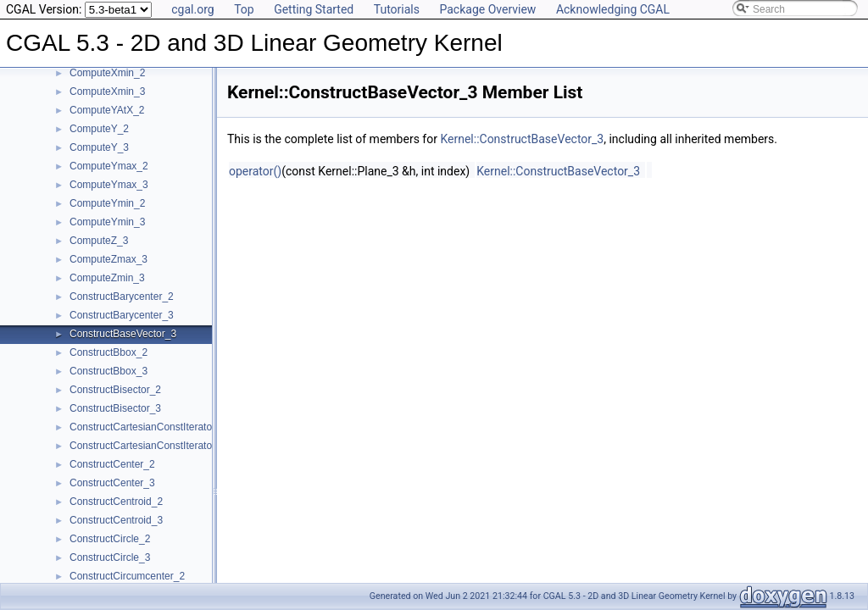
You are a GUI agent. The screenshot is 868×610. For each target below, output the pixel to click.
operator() (255, 171)
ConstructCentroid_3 (116, 520)
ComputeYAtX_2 (107, 110)
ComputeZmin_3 (107, 278)
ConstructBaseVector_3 (123, 334)
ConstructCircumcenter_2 (127, 576)
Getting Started (314, 9)
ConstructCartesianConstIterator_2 (148, 427)
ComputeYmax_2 (109, 166)
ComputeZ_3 (99, 241)
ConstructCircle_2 (110, 539)
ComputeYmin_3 (107, 222)
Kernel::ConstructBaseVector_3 (522, 139)
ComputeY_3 (99, 147)
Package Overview (487, 9)
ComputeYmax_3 (109, 185)
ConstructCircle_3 (110, 557)
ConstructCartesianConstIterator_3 (148, 446)
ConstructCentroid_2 (116, 502)
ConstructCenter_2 (112, 464)
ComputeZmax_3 (108, 259)
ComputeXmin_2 (107, 73)
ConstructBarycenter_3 (122, 315)
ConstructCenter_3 (112, 483)
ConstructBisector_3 (115, 408)
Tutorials (397, 9)
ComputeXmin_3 (107, 91)
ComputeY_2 (99, 129)
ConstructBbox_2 (108, 352)
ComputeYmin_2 (107, 203)
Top (244, 9)
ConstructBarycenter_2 (122, 297)
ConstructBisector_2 (115, 390)
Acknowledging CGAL (613, 9)
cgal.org (192, 9)
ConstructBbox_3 (108, 371)
